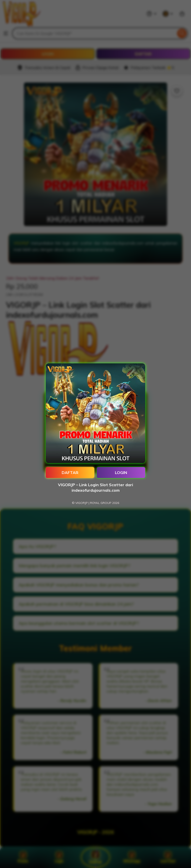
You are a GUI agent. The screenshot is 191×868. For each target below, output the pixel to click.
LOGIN (121, 473)
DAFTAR (70, 473)
